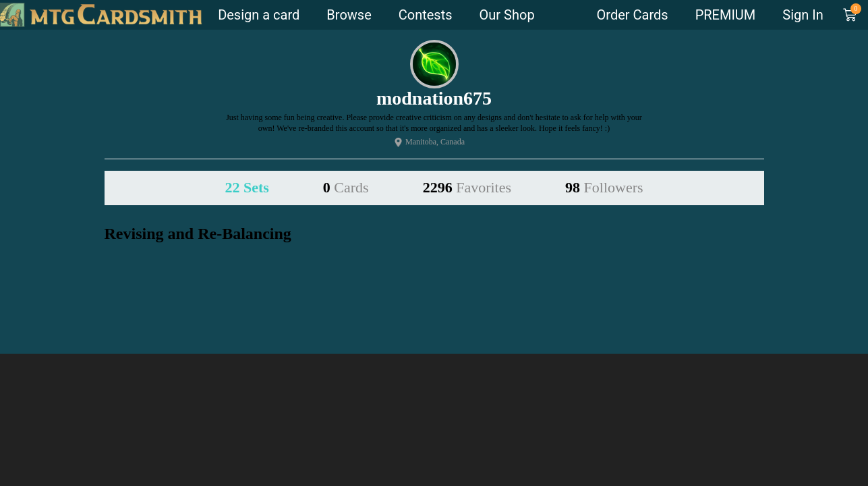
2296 (467, 187)
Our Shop (507, 15)
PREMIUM (726, 15)
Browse (349, 15)
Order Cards (633, 15)
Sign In (803, 15)
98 (604, 187)
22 (247, 187)
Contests (426, 15)
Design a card (259, 15)
